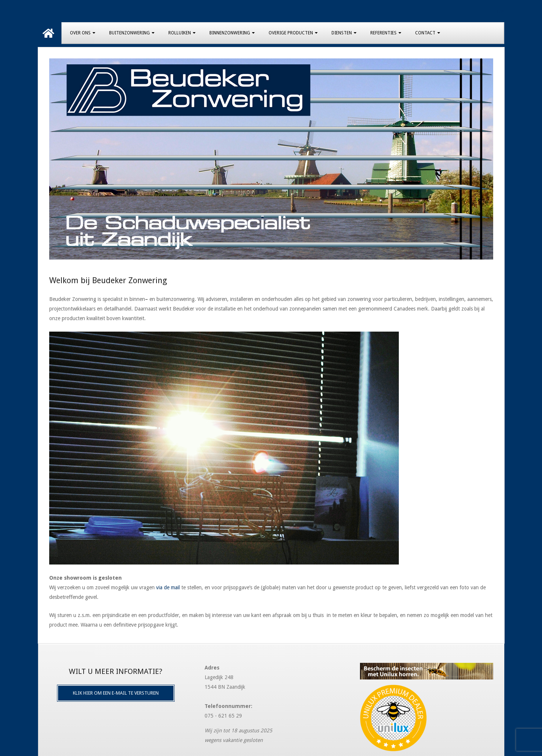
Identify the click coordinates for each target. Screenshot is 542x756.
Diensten (342, 33)
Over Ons (80, 33)
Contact (425, 33)
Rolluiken (180, 33)
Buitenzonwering (129, 33)
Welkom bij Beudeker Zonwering (108, 280)
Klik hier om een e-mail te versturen (116, 693)
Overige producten (291, 33)
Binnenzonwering (230, 33)
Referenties (383, 33)
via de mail (168, 587)
